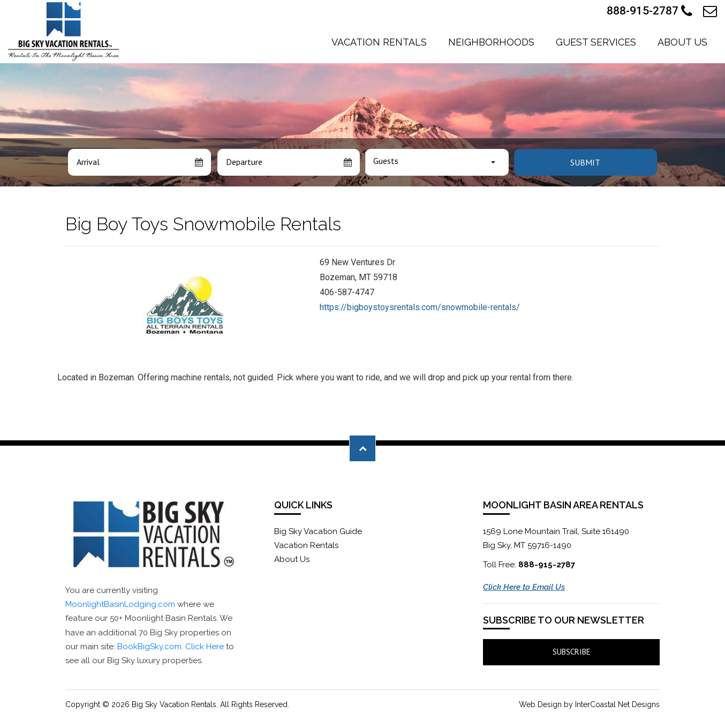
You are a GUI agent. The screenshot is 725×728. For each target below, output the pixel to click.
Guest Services (596, 42)
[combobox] (437, 162)
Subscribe (572, 652)
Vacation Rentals (379, 42)
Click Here (205, 647)
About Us (682, 42)
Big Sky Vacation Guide (318, 531)
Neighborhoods (491, 42)
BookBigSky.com (149, 647)
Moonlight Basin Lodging (63, 32)
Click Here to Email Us (524, 587)
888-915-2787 (650, 11)
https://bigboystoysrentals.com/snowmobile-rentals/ (420, 307)
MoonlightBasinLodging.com (120, 604)
